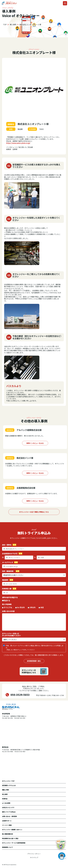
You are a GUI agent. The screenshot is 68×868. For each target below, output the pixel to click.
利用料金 (5, 799)
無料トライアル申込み (9, 812)
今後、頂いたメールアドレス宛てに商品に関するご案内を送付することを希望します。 (34, 648)
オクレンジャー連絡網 (12, 830)
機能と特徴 (5, 790)
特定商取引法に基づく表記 (10, 838)
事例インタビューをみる (35, 443)
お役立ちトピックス (8, 807)
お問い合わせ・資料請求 (10, 816)
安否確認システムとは (9, 785)
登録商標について (7, 847)
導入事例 (5, 794)
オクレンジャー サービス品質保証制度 (14, 843)
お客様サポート (7, 821)
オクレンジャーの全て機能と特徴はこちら (34, 512)
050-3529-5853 (20, 695)
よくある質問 (6, 803)
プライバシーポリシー (34, 854)
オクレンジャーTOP (8, 781)
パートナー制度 (7, 825)
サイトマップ (34, 857)
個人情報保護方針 (7, 834)
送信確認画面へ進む (34, 661)
